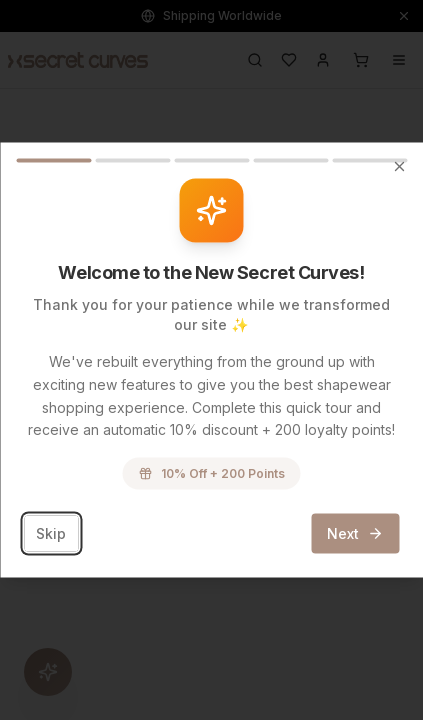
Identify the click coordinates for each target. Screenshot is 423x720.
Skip (51, 533)
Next (355, 533)
